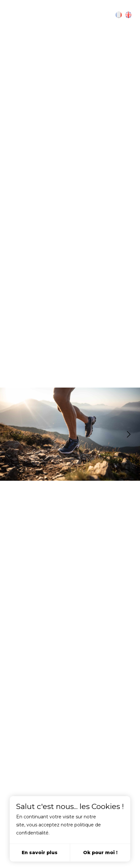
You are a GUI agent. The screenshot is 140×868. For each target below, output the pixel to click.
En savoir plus (40, 853)
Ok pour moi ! (100, 853)
